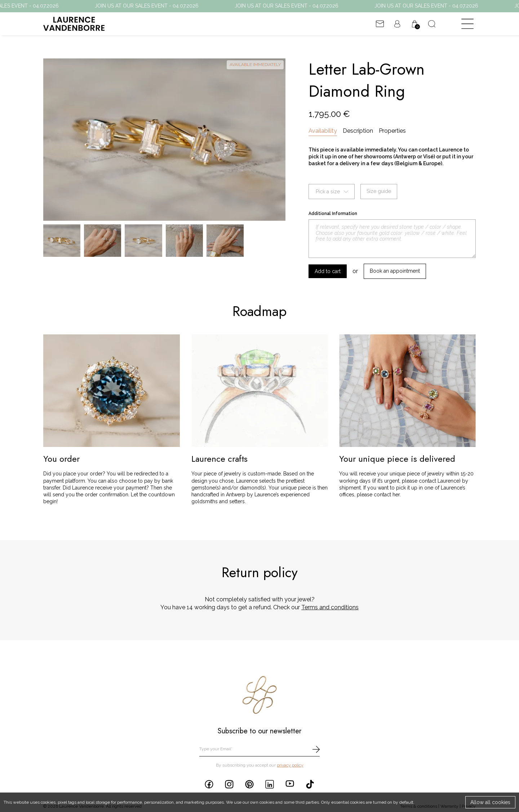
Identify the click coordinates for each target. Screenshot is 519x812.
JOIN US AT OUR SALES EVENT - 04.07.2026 (156, 6)
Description (358, 131)
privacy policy (290, 765)
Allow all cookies (490, 802)
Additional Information (333, 214)
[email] (259, 749)
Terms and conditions (330, 607)
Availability (323, 131)
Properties (392, 131)
